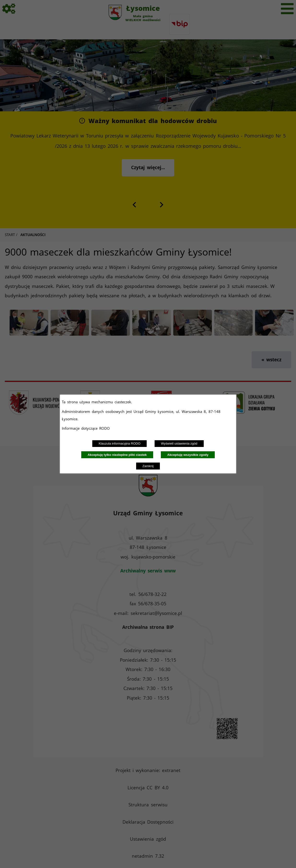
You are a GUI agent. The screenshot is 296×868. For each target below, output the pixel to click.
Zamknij (148, 466)
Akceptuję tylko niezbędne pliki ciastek (117, 455)
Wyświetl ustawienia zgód (179, 443)
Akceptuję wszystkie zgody (188, 455)
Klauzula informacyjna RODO (120, 443)
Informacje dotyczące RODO (87, 428)
